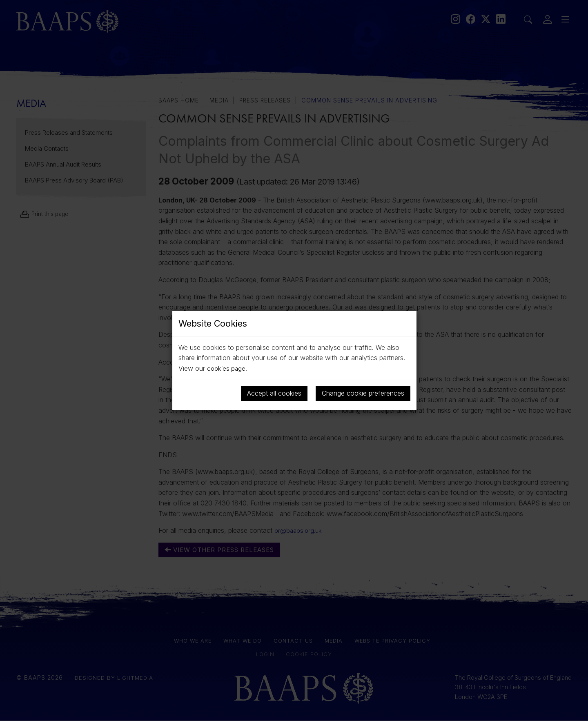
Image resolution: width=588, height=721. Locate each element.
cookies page (227, 368)
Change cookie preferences (363, 393)
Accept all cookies (274, 393)
